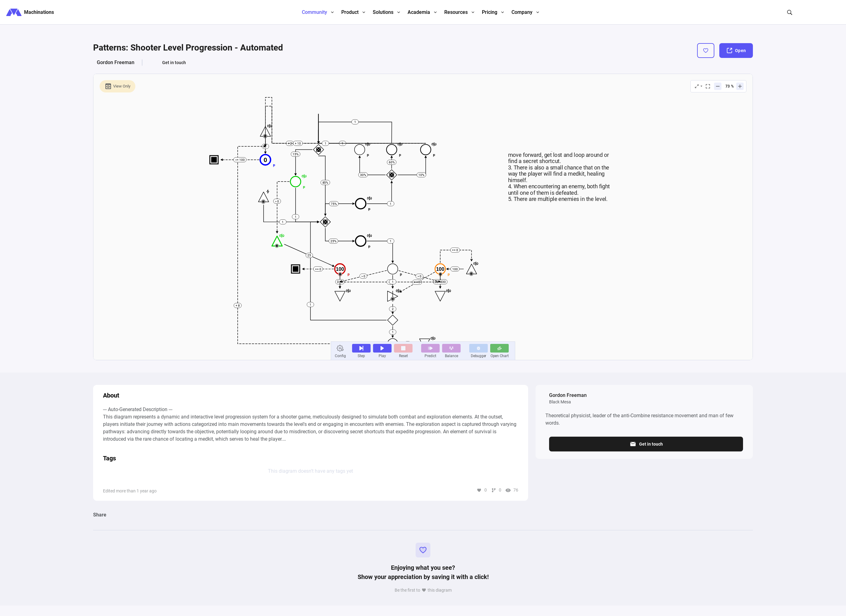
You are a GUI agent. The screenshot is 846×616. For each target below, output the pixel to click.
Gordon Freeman (116, 62)
